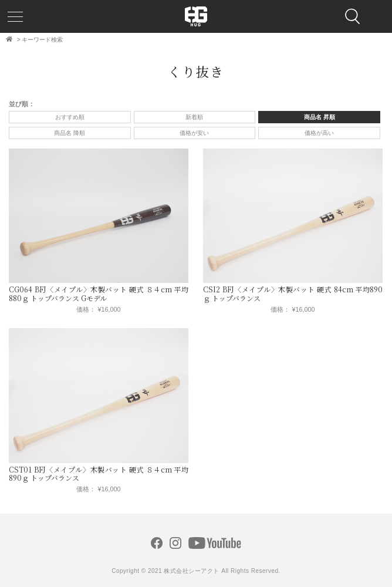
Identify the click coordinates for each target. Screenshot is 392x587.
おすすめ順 (70, 117)
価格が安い (194, 133)
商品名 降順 (70, 133)
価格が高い (319, 133)
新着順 (194, 117)
